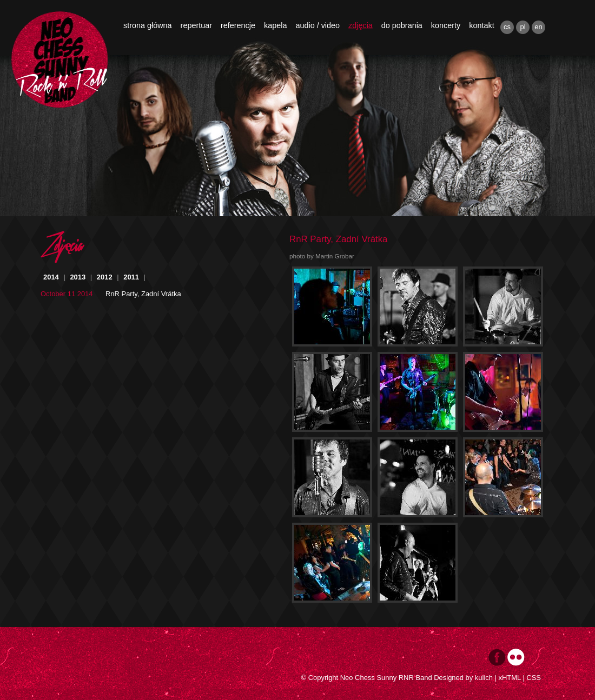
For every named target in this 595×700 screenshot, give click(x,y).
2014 (51, 277)
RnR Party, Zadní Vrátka (143, 294)
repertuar (196, 25)
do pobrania (402, 25)
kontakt (481, 25)
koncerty (446, 25)
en (538, 27)
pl (523, 27)
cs (507, 27)
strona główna (148, 25)
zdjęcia (361, 25)
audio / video (318, 25)
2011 (131, 277)
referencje (238, 25)
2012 (105, 277)
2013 (78, 277)
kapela (275, 25)
